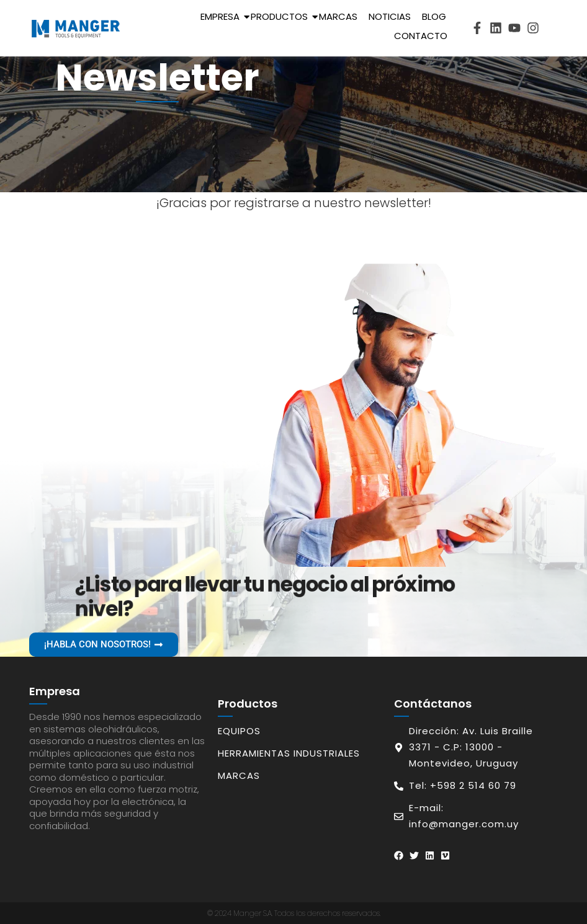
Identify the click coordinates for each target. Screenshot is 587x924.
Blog (434, 16)
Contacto (421, 36)
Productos (281, 16)
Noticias (390, 16)
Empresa (222, 16)
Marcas (338, 16)
